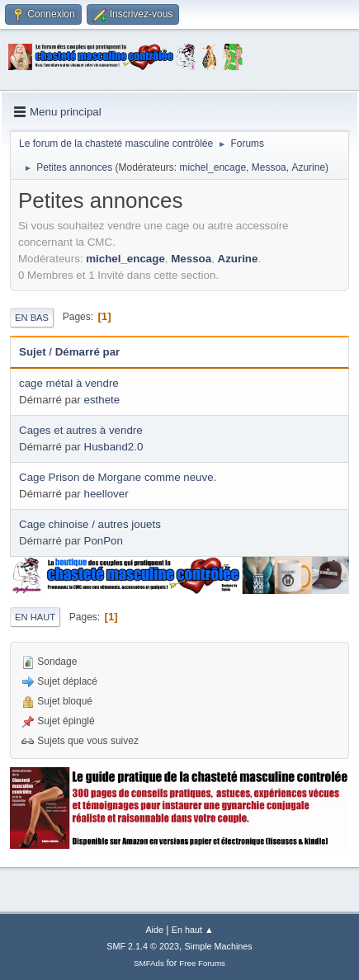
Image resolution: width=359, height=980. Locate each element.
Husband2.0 (114, 447)
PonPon (104, 541)
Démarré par (88, 352)
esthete (102, 400)
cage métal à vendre (69, 383)
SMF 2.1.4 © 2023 (143, 946)
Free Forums (202, 963)
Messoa (269, 167)
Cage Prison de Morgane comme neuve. (118, 477)
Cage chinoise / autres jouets (90, 524)
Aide (154, 930)
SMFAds (149, 963)
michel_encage (213, 167)
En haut (35, 617)
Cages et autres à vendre (81, 430)
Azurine (308, 167)
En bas (32, 318)
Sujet (33, 352)
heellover (106, 494)
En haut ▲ (193, 930)
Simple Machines (219, 946)
